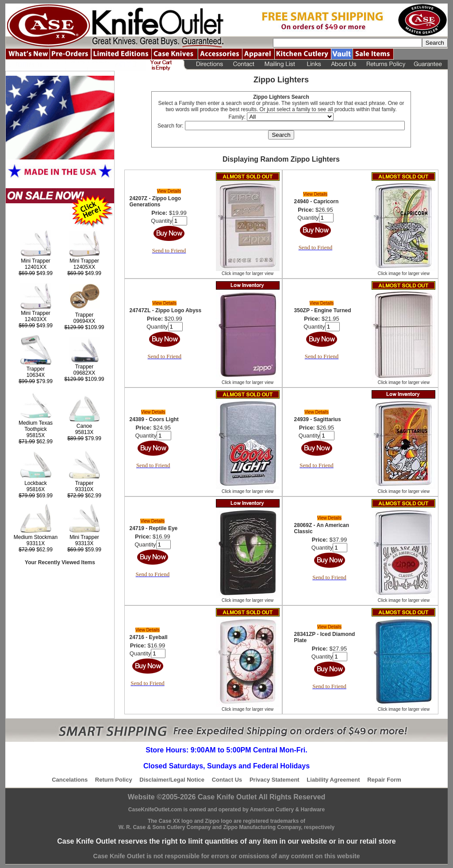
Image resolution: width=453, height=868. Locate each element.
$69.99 (36, 496)
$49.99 (36, 273)
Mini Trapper (36, 261)
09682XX (84, 373)
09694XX (84, 321)
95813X (84, 432)
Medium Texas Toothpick (36, 426)
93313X (84, 543)
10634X (36, 375)
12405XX (84, 267)
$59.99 (84, 550)
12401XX (36, 267)
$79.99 (36, 381)
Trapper (84, 315)
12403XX (36, 319)
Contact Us (227, 780)
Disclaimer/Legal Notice (172, 780)
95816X (36, 489)
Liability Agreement (333, 780)
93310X (84, 489)
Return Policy (114, 780)
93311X (36, 543)
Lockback (36, 483)
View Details (169, 191)
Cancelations (70, 780)
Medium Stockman (36, 537)
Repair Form (384, 780)
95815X (36, 435)
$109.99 (84, 327)
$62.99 (36, 442)
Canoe (84, 426)
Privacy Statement (274, 780)
